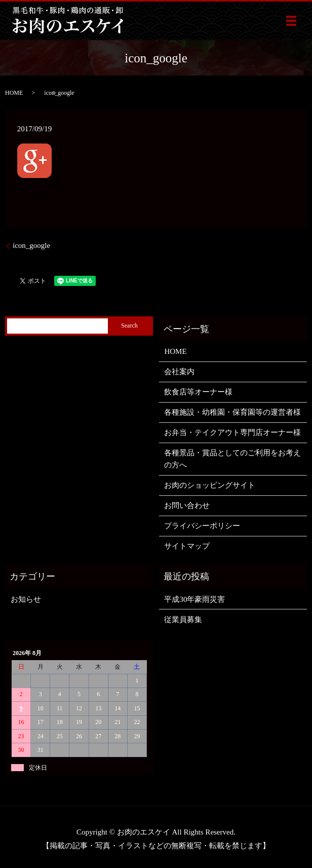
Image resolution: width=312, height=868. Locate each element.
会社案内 (179, 372)
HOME (14, 93)
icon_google (31, 245)
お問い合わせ (187, 505)
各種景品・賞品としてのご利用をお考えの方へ (232, 459)
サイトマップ (187, 546)
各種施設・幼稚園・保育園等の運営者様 (232, 412)
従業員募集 (183, 620)
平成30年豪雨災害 (194, 599)
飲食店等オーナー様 (198, 392)
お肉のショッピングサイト (210, 485)
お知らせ (26, 599)
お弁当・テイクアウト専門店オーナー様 (232, 432)
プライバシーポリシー (202, 526)
